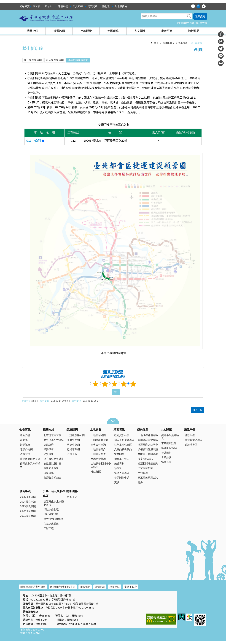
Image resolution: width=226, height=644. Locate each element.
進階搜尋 (200, 16)
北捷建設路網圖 (76, 435)
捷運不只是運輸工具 (171, 437)
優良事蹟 (25, 491)
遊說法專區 (191, 445)
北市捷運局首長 (52, 435)
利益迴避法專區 (194, 440)
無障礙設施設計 (170, 448)
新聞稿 (24, 440)
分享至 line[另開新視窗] (221, 56)
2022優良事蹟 (28, 511)
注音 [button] (200, 50)
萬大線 (203, 23)
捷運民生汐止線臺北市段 (54, 503)
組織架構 (49, 445)
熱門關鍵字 (183, 23)
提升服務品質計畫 (54, 459)
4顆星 (124, 384)
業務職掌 (49, 449)
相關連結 (115, 587)
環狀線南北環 (51, 510)
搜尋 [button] (189, 16)
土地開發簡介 (98, 449)
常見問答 (78, 6)
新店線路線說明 (55, 60)
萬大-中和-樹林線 (53, 519)
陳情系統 (63, 6)
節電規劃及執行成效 (30, 465)
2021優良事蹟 (28, 516)
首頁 (156, 43)
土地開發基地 (98, 459)
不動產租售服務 (100, 440)
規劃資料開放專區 (148, 440)
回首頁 (37, 6)
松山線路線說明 (33, 60)
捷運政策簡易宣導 (30, 459)
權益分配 (96, 472)
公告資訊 (25, 430)
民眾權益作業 (145, 468)
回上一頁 (197, 410)
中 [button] (198, 6)
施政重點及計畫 (52, 464)
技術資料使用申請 (148, 449)
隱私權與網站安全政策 (33, 587)
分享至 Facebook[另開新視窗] (221, 34)
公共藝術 (166, 453)
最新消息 (25, 435)
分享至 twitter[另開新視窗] (221, 49)
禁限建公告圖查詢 (148, 454)
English (49, 7)
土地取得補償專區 (148, 435)
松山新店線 (197, 43)
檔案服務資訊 (145, 459)
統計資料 (119, 464)
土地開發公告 (98, 454)
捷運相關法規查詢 (148, 464)
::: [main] (23, 41)
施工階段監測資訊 (148, 478)
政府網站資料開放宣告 (63, 587)
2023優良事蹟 (28, 506)
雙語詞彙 (92, 6)
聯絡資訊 (49, 473)
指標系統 (166, 462)
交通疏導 (143, 473)
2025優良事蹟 (28, 497)
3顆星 (114, 384)
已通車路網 (182, 43)
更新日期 (25, 630)
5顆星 (133, 384)
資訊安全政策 (51, 468)
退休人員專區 (122, 473)
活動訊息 (25, 445)
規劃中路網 (73, 440)
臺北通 (106, 6)
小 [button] (193, 6)
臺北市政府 (131, 587)
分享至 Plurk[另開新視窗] (221, 41)
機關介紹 (32, 31)
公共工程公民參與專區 (54, 494)
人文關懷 (140, 31)
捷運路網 (59, 31)
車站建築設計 (169, 443)
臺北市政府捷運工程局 (46, 18)
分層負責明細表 (52, 478)
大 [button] (204, 6)
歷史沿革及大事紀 (54, 440)
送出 (109, 392)
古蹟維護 (166, 457)
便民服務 (113, 31)
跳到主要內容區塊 (2, 2)
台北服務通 (121, 6)
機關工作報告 (122, 459)
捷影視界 (194, 31)
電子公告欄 (26, 449)
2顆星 (105, 384)
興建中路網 (73, 445)
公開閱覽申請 (122, 478)
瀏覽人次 (25, 633)
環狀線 (194, 23)
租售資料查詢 (98, 445)
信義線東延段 (51, 524)
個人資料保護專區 (124, 440)
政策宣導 (25, 454)
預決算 (118, 468)
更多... (118, 482)
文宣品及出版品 (123, 449)
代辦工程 (72, 454)
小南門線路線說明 (78, 60)
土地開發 (86, 31)
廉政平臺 (167, 31)
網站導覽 (25, 6)
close (113, 421)
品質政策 (49, 454)
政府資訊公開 (122, 435)
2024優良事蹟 (28, 502)
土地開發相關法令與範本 (101, 465)
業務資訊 (119, 430)
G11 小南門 (33, 141)
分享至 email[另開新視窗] (221, 63)
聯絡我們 (85, 587)
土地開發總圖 (98, 435)
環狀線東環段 (51, 514)
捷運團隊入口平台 (148, 445)
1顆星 (96, 384)
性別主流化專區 (123, 445)
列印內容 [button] (196, 50)
